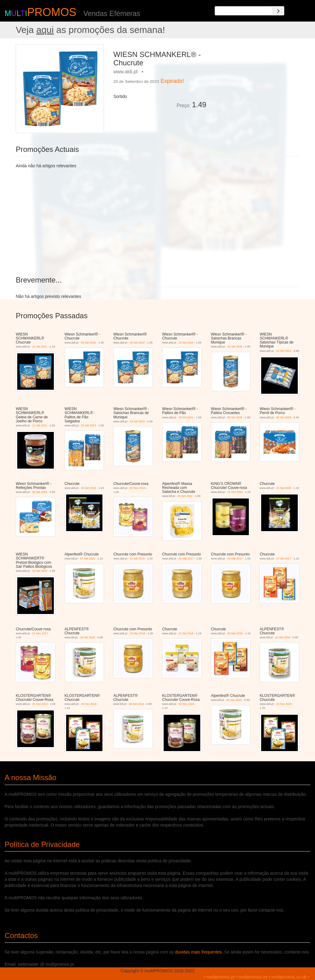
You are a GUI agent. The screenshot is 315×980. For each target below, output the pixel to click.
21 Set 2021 (40, 347)
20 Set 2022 (137, 343)
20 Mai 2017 (186, 559)
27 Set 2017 (284, 559)
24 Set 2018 (283, 637)
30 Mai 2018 (235, 633)
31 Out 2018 (40, 704)
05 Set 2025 (88, 343)
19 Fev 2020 (284, 704)
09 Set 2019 (136, 704)
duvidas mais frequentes (198, 952)
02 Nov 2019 (187, 704)
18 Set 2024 (186, 343)
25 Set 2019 (88, 488)
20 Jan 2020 (234, 700)
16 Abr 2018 (88, 637)
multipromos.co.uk (289, 977)
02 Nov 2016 (138, 488)
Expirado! (172, 81)
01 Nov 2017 (40, 633)
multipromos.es (253, 977)
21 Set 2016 (137, 559)
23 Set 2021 (284, 351)
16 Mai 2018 (138, 633)
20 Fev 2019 (89, 704)
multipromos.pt (221, 977)
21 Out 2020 (235, 492)
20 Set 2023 (88, 425)
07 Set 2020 (88, 559)
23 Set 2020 (284, 488)
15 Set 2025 (235, 347)
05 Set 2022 (185, 496)
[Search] (278, 11)
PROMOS (52, 12)
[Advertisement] (255, 83)
